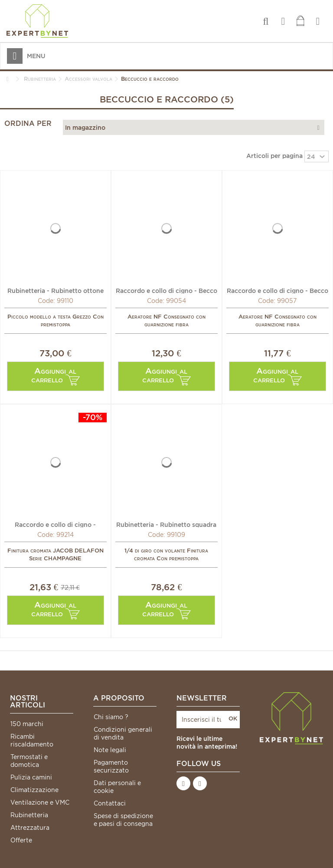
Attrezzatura (30, 828)
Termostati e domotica (29, 761)
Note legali (110, 750)
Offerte (21, 840)
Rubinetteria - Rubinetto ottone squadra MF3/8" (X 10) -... (55, 290)
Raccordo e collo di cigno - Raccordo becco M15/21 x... (55, 524)
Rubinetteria (29, 815)
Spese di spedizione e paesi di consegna (123, 820)
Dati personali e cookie (117, 787)
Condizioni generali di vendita (123, 733)
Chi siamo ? (111, 717)
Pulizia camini (31, 777)
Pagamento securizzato (111, 766)
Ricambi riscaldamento (32, 740)
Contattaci (110, 803)
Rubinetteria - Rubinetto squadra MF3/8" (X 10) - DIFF (166, 524)
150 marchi (27, 724)
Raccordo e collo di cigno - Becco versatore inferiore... (166, 290)
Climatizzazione (34, 790)
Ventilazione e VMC (40, 802)
